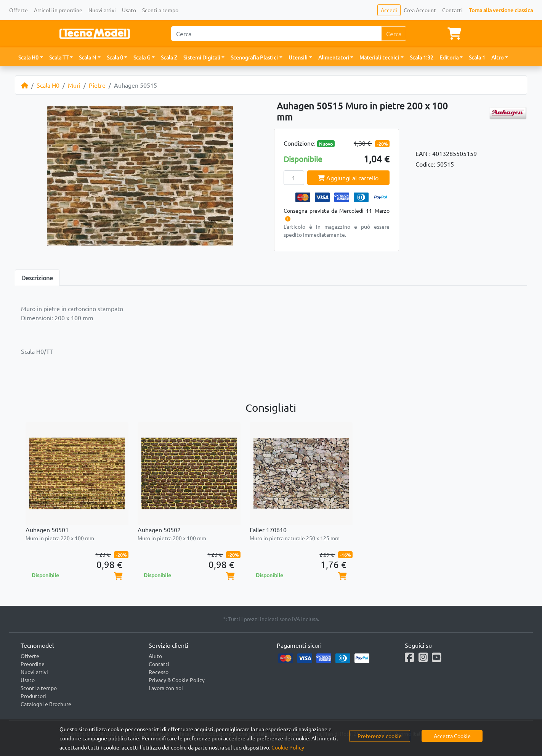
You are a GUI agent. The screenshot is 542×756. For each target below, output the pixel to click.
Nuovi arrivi (102, 10)
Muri (74, 85)
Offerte (18, 10)
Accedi (389, 10)
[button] (31, 57)
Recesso (159, 672)
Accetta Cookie (452, 736)
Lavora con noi (166, 688)
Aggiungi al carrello (348, 178)
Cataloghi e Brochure (46, 704)
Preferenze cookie (380, 736)
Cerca (394, 34)
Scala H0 (48, 85)
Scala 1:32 (422, 57)
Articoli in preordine (58, 10)
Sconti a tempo (160, 10)
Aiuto (155, 656)
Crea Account (420, 10)
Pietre (97, 85)
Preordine (33, 664)
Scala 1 (477, 57)
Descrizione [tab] (37, 278)
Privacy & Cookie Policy (177, 680)
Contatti (452, 10)
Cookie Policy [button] (288, 747)
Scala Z (169, 57)
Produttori (33, 696)
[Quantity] (294, 178)
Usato (129, 10)
